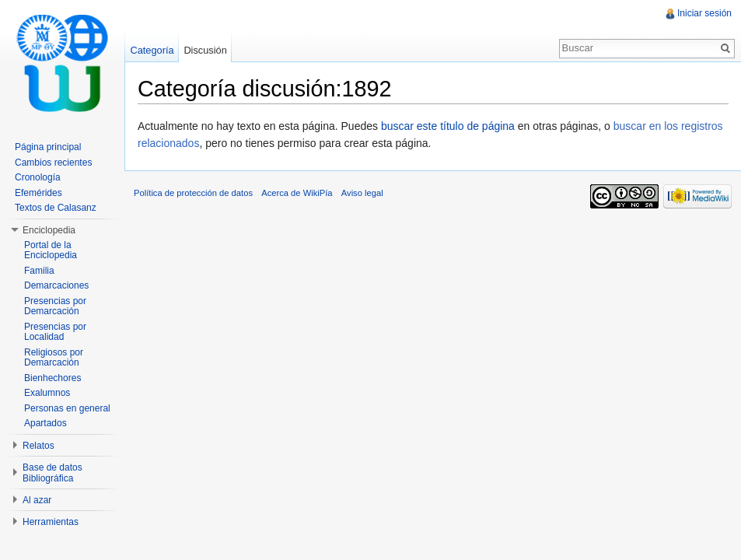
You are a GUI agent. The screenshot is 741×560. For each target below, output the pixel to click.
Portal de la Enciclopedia (51, 250)
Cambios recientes (53, 163)
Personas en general (67, 408)
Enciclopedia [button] (49, 230)
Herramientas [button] (51, 522)
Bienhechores (52, 378)
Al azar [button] (37, 500)
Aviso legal (362, 193)
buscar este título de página (448, 126)
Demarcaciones (56, 285)
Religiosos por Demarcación (54, 358)
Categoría (152, 50)
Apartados (45, 423)
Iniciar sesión (704, 13)
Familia (39, 271)
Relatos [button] (38, 446)
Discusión (205, 50)
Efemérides (38, 193)
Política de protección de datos (193, 193)
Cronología (38, 177)
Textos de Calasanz (56, 208)
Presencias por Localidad (55, 332)
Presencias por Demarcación (55, 306)
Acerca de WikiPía (297, 193)
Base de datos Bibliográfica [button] (52, 473)
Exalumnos (47, 393)
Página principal (48, 147)
